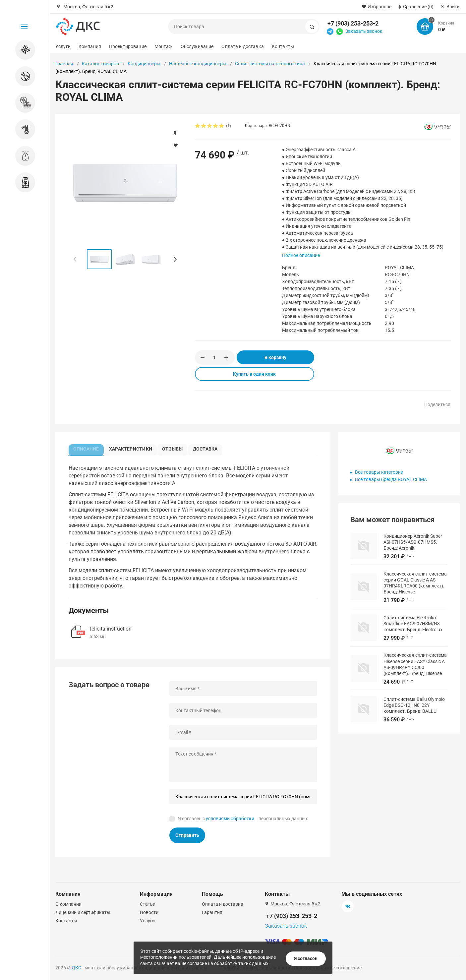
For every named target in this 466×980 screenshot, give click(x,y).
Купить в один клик (254, 374)
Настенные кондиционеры (198, 64)
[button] (175, 259)
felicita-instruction (111, 630)
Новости (149, 912)
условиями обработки (230, 820)
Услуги (63, 46)
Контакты (283, 46)
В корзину (275, 357)
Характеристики (132, 448)
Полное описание (301, 255)
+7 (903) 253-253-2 (353, 23)
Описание (87, 448)
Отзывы (174, 448)
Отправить (187, 836)
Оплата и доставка (242, 46)
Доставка (209, 448)
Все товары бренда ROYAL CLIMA (391, 479)
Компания (90, 46)
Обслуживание (197, 46)
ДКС (76, 968)
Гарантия (212, 912)
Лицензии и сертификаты (83, 912)
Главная (64, 64)
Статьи (148, 904)
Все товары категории (379, 472)
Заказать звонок (364, 31)
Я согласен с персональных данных (243, 820)
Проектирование (128, 46)
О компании (68, 904)
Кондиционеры (144, 64)
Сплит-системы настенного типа (270, 64)
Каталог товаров (100, 64)
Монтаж (164, 46)
